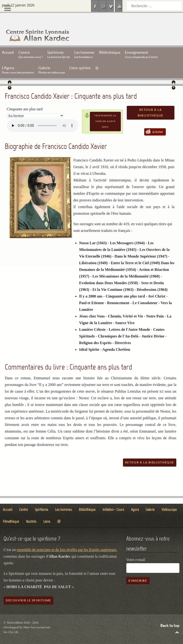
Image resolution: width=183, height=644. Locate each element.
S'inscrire (138, 570)
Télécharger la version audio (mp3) (105, 111)
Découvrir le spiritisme (28, 590)
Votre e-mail (136, 549)
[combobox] (154, 6)
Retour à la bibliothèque (151, 102)
